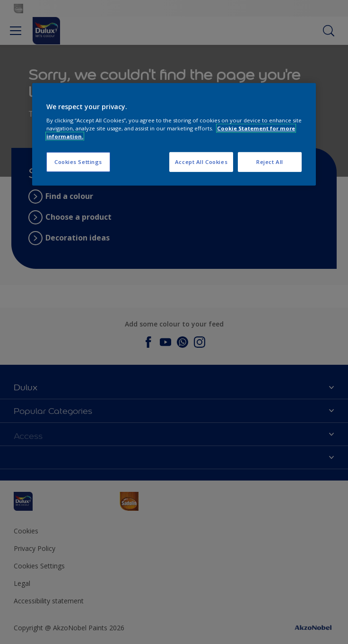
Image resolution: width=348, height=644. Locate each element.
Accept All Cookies (201, 162)
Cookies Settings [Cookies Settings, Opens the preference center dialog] (78, 162)
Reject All (270, 162)
